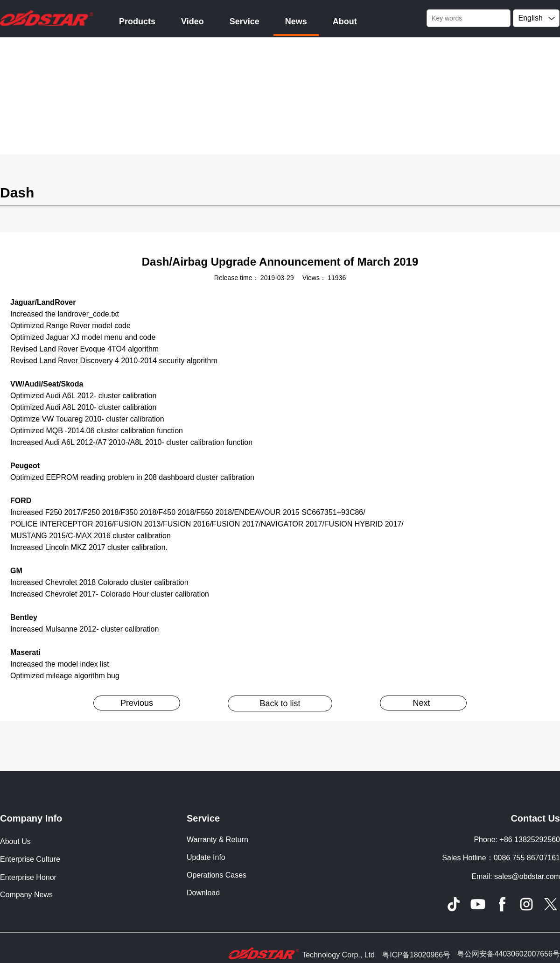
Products (137, 21)
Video (192, 21)
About (345, 21)
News (296, 21)
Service (245, 21)
